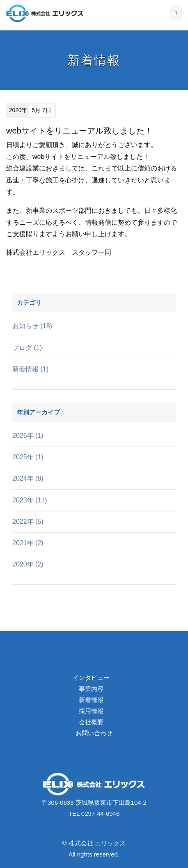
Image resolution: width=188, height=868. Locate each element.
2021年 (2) (28, 543)
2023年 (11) (30, 500)
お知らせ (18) (32, 326)
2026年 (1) (28, 436)
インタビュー (91, 678)
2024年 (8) (28, 478)
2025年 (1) (28, 457)
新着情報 (91, 700)
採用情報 (91, 711)
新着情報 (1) (30, 369)
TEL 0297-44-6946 (94, 814)
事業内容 (91, 689)
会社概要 (91, 722)
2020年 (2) (28, 564)
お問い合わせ (94, 733)
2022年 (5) (28, 521)
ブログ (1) (27, 348)
